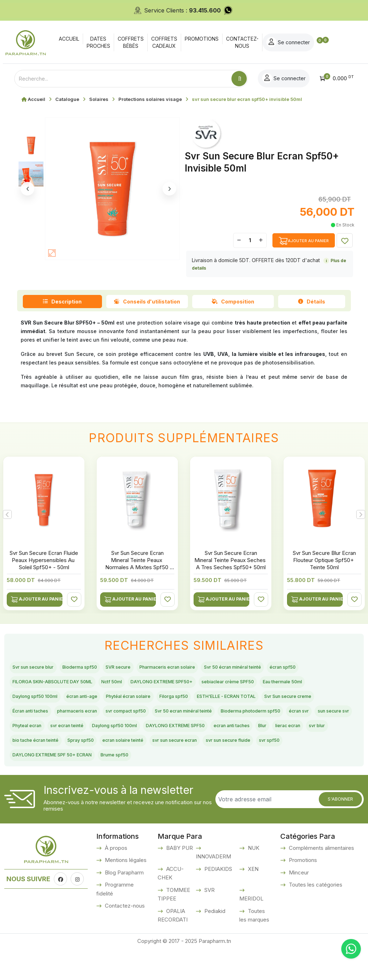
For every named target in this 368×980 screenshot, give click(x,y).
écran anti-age (237, 701)
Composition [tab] (233, 302)
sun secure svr (296, 735)
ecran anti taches (287, 752)
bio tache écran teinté (114, 768)
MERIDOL (251, 930)
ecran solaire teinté (222, 768)
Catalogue (67, 99)
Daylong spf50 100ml (179, 701)
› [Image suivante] (170, 188)
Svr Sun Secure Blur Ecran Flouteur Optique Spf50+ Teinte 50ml (324, 560)
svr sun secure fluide (41, 785)
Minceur (298, 904)
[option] (137, 530)
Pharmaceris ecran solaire (204, 668)
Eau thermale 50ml (115, 701)
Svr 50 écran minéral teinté (286, 668)
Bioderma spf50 (96, 668)
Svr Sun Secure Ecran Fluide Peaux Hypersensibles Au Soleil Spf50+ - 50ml (44, 560)
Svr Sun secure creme (175, 718)
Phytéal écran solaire (295, 701)
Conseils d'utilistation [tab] (147, 302)
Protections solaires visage (150, 99)
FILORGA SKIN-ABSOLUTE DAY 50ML (107, 685)
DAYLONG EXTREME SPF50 (217, 752)
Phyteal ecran (32, 752)
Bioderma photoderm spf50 (194, 735)
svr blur (65, 768)
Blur (326, 752)
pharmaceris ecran (296, 718)
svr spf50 (92, 785)
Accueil (37, 99)
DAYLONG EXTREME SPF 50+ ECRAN (165, 785)
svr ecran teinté (81, 752)
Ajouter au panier (37, 599)
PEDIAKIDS (218, 900)
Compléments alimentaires (321, 879)
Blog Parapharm (124, 904)
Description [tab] (62, 302)
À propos (115, 879)
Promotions (302, 891)
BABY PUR (179, 879)
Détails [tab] (312, 302)
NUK (253, 879)
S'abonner (340, 830)
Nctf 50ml (182, 685)
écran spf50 (30, 685)
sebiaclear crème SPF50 (46, 701)
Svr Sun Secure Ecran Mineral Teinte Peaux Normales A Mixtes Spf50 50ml (137, 564)
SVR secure (144, 668)
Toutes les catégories (315, 916)
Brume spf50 (244, 785)
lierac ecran (29, 768)
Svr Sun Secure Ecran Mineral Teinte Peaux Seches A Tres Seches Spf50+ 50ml (231, 560)
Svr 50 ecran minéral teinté (110, 735)
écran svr (254, 735)
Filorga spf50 (31, 718)
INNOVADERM (213, 888)
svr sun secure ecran (286, 768)
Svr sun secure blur (39, 668)
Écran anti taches (238, 718)
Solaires (99, 99)
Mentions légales (125, 891)
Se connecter (324, 42)
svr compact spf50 (39, 735)
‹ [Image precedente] (28, 188)
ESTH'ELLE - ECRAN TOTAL (98, 718)
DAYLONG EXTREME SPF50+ (245, 685)
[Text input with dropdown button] (123, 79)
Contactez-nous (124, 937)
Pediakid (214, 942)
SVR (209, 921)
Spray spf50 (170, 768)
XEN (252, 900)
